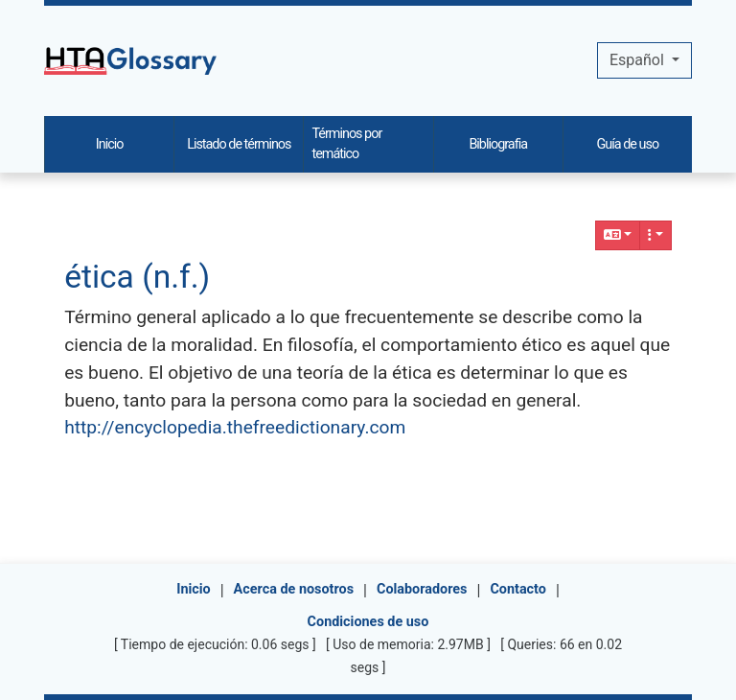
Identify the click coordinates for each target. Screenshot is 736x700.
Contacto (517, 589)
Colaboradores (422, 589)
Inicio (194, 589)
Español (639, 60)
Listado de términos (239, 144)
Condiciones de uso (368, 622)
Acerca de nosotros (294, 589)
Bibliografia (498, 144)
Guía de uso (628, 144)
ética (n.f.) (137, 277)
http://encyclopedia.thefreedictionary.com (235, 427)
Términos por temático (346, 144)
